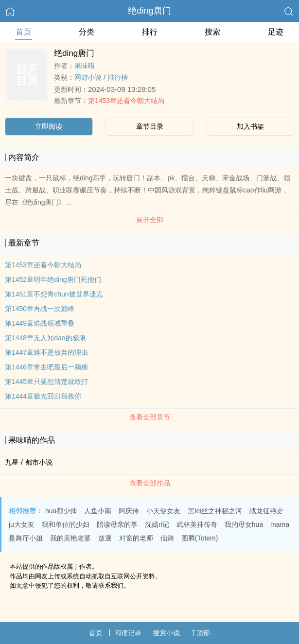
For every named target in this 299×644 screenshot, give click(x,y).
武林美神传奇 (197, 524)
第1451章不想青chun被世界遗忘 (54, 294)
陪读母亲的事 (117, 524)
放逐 (105, 538)
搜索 (212, 32)
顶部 (201, 633)
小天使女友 (163, 511)
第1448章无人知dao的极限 (45, 338)
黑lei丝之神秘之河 (215, 511)
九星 (12, 462)
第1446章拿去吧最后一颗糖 (46, 367)
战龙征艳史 (266, 511)
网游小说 (88, 77)
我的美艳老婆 (70, 538)
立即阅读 (49, 126)
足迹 (276, 32)
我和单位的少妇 (66, 524)
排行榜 (118, 77)
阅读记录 (128, 633)
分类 (87, 32)
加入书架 (250, 126)
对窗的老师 (136, 538)
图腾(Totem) (200, 538)
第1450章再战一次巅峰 (40, 309)
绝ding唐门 (149, 11)
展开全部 (150, 220)
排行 (150, 32)
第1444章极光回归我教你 (43, 396)
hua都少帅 (61, 511)
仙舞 (167, 538)
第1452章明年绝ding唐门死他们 (53, 279)
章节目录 (150, 126)
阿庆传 (129, 511)
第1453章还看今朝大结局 (126, 101)
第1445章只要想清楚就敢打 (46, 382)
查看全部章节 (150, 417)
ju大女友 (22, 524)
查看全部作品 (150, 483)
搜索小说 (166, 633)
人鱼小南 (98, 511)
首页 (23, 32)
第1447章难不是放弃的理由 (46, 352)
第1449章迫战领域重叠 (40, 323)
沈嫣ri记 (157, 524)
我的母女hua (244, 524)
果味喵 (85, 66)
